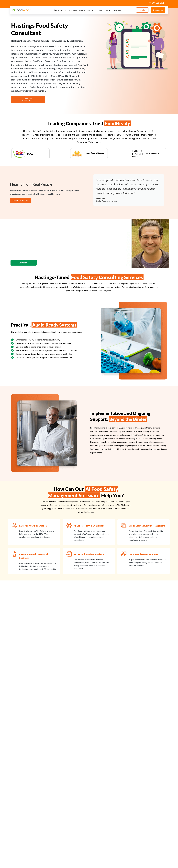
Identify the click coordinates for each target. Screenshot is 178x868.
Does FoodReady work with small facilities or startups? (40, 829)
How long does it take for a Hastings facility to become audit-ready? (47, 796)
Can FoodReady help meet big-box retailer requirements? (41, 818)
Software (73, 10)
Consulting (60, 10)
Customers (118, 10)
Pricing (82, 10)
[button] (13, 747)
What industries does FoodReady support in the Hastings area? (45, 807)
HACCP (92, 10)
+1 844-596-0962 (157, 3)
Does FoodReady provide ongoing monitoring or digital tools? (44, 840)
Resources (105, 10)
